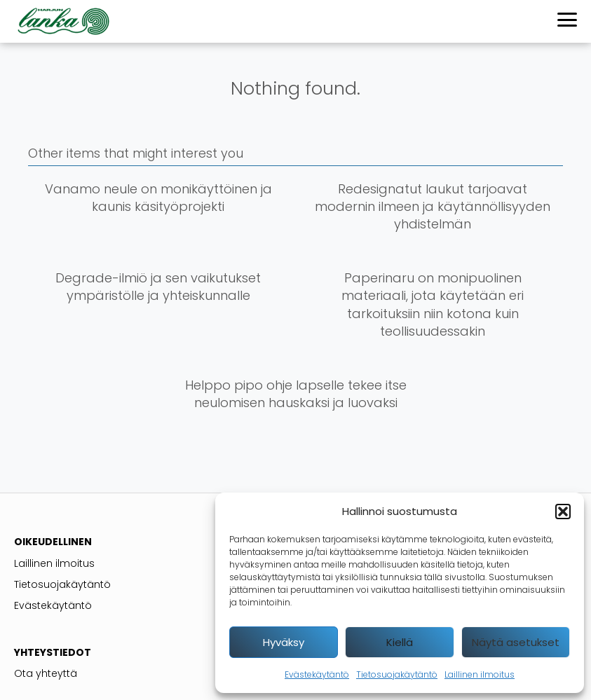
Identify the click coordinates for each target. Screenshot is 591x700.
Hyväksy (284, 642)
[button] (563, 512)
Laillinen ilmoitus (480, 674)
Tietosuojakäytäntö (397, 674)
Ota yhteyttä (46, 673)
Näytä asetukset (516, 642)
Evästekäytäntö (317, 674)
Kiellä (400, 642)
